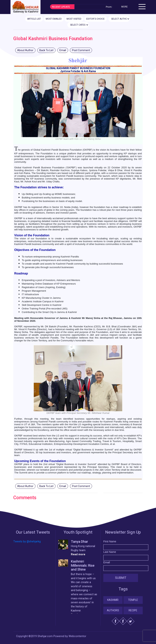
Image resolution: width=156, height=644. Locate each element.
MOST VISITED (74, 19)
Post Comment (81, 50)
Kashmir (113, 600)
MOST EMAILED (54, 19)
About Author (25, 50)
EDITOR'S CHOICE (95, 19)
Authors (113, 610)
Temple (133, 600)
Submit (121, 578)
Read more (78, 554)
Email (63, 50)
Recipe (133, 610)
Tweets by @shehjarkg (27, 542)
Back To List (46, 50)
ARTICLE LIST (34, 19)
